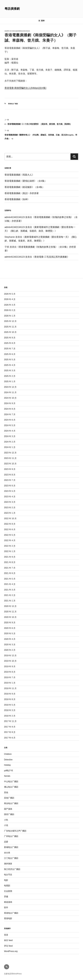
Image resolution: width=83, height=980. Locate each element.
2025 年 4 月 (10, 365)
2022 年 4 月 (10, 540)
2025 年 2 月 (10, 376)
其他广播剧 (9, 798)
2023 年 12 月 (10, 453)
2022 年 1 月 (10, 551)
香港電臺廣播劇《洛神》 (17, 199)
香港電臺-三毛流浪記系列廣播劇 (51, 257)
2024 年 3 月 (10, 436)
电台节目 (8, 875)
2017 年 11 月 (10, 721)
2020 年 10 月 (10, 617)
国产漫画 (8, 809)
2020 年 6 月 (10, 628)
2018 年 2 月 (10, 716)
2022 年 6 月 (10, 529)
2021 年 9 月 (10, 557)
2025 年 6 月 (10, 354)
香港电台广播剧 (13, 104)
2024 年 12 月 (10, 387)
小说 (6, 825)
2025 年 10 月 (10, 332)
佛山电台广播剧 (11, 787)
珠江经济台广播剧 (12, 869)
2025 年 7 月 (10, 349)
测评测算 (8, 864)
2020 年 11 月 (10, 612)
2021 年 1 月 (10, 601)
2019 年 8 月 (10, 672)
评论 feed (8, 946)
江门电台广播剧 (11, 858)
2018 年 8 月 (10, 699)
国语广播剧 (9, 814)
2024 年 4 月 (10, 431)
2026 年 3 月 (10, 305)
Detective (8, 760)
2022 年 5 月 (10, 535)
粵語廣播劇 (12, 9)
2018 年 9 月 (10, 694)
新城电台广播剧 (11, 847)
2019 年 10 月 (10, 661)
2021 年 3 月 (10, 590)
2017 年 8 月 (10, 732)
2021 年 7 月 (10, 568)
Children (8, 754)
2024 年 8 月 (10, 409)
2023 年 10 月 (10, 464)
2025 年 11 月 (10, 327)
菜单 (41, 21)
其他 (6, 792)
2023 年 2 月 (10, 508)
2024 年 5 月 (10, 425)
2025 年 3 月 (10, 371)
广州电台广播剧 (11, 836)
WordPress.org (11, 951)
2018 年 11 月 (10, 688)
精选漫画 (8, 902)
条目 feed (8, 940)
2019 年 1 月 (10, 683)
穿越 (6, 897)
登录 (6, 935)
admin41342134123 (23, 31)
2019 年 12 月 (10, 656)
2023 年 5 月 (10, 491)
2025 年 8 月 (10, 343)
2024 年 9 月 (10, 403)
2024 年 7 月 (10, 414)
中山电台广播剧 (11, 781)
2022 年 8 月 (10, 524)
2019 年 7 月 (10, 677)
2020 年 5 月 (10, 634)
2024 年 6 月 (10, 420)
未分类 (7, 853)
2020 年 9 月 (10, 623)
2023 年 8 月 (10, 475)
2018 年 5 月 (10, 705)
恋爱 (6, 842)
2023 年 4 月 (10, 497)
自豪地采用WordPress (13, 974)
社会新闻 (8, 891)
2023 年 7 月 (10, 480)
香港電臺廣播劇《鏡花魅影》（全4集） (25, 187)
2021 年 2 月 (10, 595)
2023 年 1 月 (10, 513)
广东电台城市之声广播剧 (15, 831)
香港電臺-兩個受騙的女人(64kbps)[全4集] (25, 88)
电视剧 (7, 886)
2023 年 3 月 (10, 502)
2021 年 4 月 (10, 584)
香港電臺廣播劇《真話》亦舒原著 (22, 193)
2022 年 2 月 (10, 546)
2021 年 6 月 (10, 573)
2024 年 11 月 (10, 392)
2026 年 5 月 (10, 294)
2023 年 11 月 (10, 458)
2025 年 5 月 (10, 360)
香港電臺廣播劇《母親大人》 (19, 175)
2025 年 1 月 (10, 381)
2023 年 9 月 (10, 469)
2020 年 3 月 (10, 645)
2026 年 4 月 (10, 299)
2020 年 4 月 (10, 639)
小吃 (6, 820)
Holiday (7, 765)
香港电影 (8, 918)
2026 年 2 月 (10, 310)
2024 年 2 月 (10, 442)
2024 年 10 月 (10, 398)
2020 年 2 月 (10, 650)
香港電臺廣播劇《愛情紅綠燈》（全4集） (26, 181)
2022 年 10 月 (10, 519)
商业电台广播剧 (11, 803)
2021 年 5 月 (10, 579)
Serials (7, 776)
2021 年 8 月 (10, 562)
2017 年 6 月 (10, 738)
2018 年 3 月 (10, 710)
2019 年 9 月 (10, 666)
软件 (6, 907)
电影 (6, 880)
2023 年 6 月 (10, 486)
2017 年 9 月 (10, 727)
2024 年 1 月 (10, 447)
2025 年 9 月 (10, 338)
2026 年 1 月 (10, 316)
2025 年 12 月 (10, 321)
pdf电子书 (8, 771)
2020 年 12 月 (10, 606)
